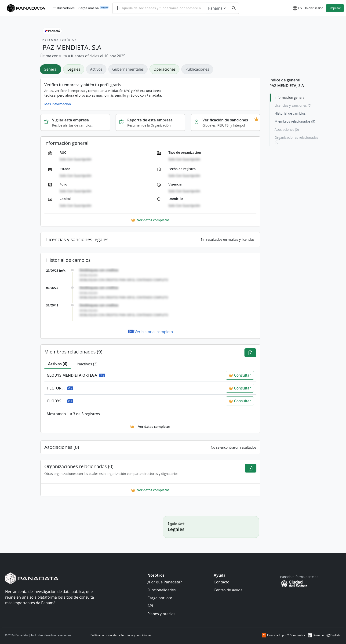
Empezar (335, 8)
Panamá (217, 8)
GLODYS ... (60, 401)
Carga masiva (89, 8)
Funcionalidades (162, 590)
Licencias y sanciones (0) (293, 105)
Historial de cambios (290, 113)
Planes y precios (161, 614)
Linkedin (316, 635)
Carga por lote (160, 598)
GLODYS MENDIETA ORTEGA (76, 375)
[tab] (58, 364)
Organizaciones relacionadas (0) (297, 140)
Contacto (222, 582)
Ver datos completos (150, 490)
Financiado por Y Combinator (284, 635)
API (150, 606)
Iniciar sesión (314, 8)
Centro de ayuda (228, 590)
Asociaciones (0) (287, 129)
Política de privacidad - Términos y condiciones (121, 635)
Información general (290, 97)
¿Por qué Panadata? (165, 582)
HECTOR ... (60, 388)
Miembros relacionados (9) (295, 121)
